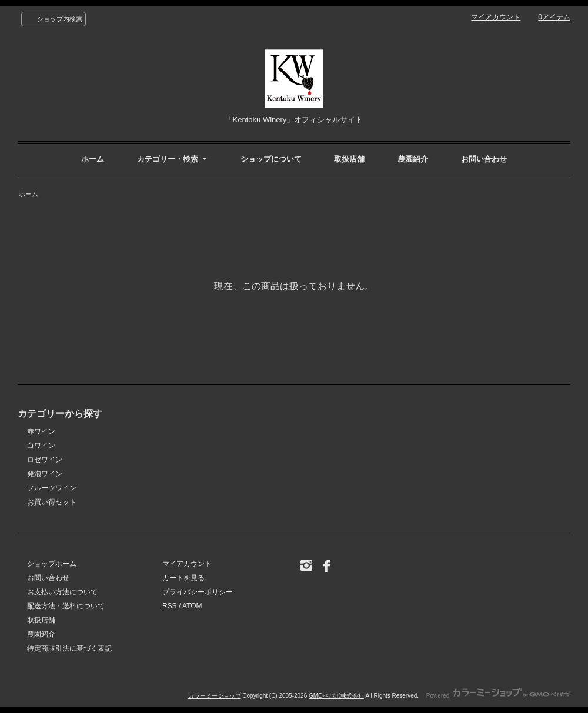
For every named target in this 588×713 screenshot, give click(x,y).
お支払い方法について (62, 592)
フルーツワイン (52, 488)
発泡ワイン (45, 474)
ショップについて (271, 159)
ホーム (93, 159)
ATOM (192, 606)
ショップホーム (52, 564)
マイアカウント (496, 17)
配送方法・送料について (66, 606)
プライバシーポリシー (198, 592)
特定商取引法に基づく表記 (69, 648)
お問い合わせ (484, 159)
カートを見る (183, 578)
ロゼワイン (45, 460)
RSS (170, 606)
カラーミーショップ (215, 696)
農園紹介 (413, 159)
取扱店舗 (349, 159)
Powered (498, 696)
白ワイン (41, 446)
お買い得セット (52, 502)
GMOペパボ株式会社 (336, 696)
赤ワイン (41, 431)
